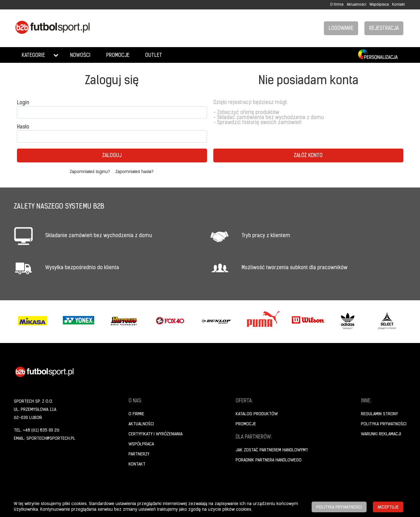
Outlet (154, 56)
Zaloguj (112, 156)
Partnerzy (139, 454)
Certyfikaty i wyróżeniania (155, 434)
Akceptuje (388, 507)
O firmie (337, 5)
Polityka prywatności (384, 424)
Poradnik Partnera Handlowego (269, 460)
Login (23, 103)
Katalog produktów (257, 414)
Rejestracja (384, 29)
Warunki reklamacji (381, 434)
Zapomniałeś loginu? (90, 172)
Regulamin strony (379, 414)
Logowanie (341, 29)
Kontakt (398, 5)
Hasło (23, 127)
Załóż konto (308, 156)
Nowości (80, 56)
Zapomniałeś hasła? (134, 172)
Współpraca (379, 5)
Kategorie (33, 56)
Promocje (118, 56)
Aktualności (357, 5)
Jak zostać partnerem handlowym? (272, 450)
